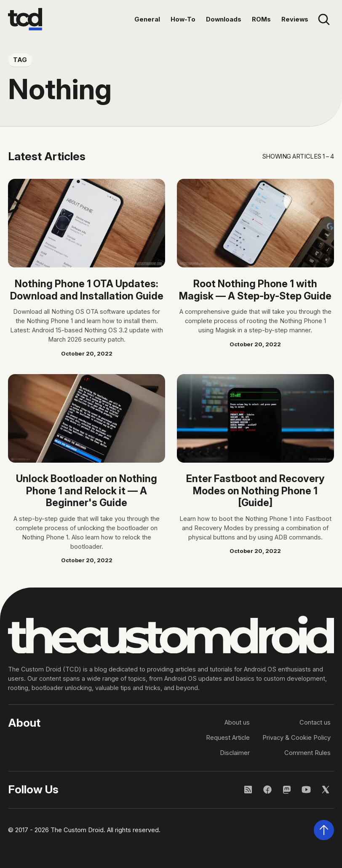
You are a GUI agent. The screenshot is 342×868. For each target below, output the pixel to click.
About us (237, 722)
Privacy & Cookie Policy (297, 738)
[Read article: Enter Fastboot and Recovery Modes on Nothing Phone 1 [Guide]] (255, 418)
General (147, 19)
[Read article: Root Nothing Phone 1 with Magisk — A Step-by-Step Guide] (255, 223)
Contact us (315, 722)
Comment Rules (307, 753)
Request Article (228, 738)
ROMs (261, 19)
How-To (183, 19)
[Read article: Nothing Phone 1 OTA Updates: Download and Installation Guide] (87, 223)
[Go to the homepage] (25, 19)
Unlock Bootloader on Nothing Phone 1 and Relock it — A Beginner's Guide (87, 491)
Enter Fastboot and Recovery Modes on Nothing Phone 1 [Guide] (255, 491)
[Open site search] (324, 19)
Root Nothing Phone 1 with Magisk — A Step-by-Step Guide (255, 290)
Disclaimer (235, 753)
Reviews (295, 19)
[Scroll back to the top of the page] (324, 830)
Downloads (224, 19)
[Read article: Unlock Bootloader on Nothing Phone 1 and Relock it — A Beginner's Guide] (87, 418)
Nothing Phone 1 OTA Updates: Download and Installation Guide (87, 290)
